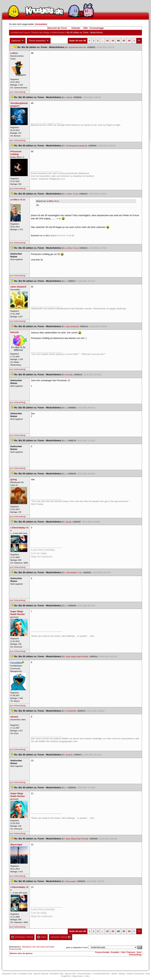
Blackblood (27, 947)
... (102, 41)
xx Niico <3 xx (53, 201)
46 (129, 41)
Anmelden (41, 24)
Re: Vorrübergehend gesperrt (74, 146)
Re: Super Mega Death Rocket (75, 657)
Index (42, 937)
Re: (64, 281)
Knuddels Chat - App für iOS (63, 974)
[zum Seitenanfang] (17, 92)
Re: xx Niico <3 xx (70, 194)
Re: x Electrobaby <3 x (72, 573)
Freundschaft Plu (101, 974)
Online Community (135, 974)
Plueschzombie (15, 949)
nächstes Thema (61, 937)
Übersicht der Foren (57, 28)
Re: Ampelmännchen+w (75, 47)
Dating (122, 974)
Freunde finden (84, 974)
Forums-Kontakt (102, 952)
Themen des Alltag (40, 33)
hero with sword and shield (43, 947)
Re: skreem (67, 755)
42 (107, 41)
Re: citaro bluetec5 (70, 326)
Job (87, 976)
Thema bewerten (39, 41)
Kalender (76, 28)
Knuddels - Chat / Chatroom (123, 952)
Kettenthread (58, 33)
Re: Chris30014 (69, 711)
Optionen (18, 41)
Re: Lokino (67, 97)
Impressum (77, 976)
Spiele (114, 974)
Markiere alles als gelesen (21, 953)
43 (113, 41)
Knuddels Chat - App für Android (33, 974)
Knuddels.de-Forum (20, 33)
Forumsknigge (97, 28)
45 (124, 41)
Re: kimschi (67, 375)
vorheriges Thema (22, 937)
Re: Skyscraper (69, 881)
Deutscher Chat (10, 974)
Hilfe (86, 28)
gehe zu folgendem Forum (77, 947)
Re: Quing (66, 522)
